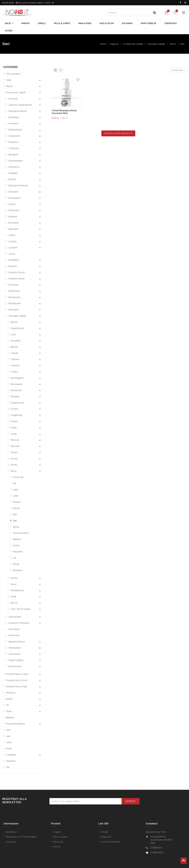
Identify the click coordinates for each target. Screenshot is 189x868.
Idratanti (13, 210)
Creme (16, 539)
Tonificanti (14, 142)
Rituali (16, 557)
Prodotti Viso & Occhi (17, 674)
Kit (7, 698)
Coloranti (13, 92)
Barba (9, 692)
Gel (15, 477)
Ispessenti (13, 222)
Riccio (173, 37)
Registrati (106, 830)
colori (9, 736)
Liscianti (12, 235)
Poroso (14, 452)
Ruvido (14, 571)
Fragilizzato (17, 408)
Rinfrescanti (14, 290)
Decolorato (16, 384)
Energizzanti (15, 191)
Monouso (11, 686)
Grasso (14, 415)
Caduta (14, 346)
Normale (15, 439)
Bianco (14, 315)
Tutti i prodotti (13, 67)
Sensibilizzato (17, 584)
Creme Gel (18, 470)
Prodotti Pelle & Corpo (17, 667)
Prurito (14, 458)
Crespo (14, 365)
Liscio (13, 328)
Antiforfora (14, 629)
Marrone (15, 433)
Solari (9, 705)
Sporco (14, 596)
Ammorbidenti (16, 154)
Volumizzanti (15, 610)
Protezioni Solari (16, 272)
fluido (9, 742)
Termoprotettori (21, 526)
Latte (16, 483)
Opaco (14, 446)
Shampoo (18, 563)
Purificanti (13, 278)
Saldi (9, 73)
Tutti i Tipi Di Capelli (20, 602)
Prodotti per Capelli (133, 37)
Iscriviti (131, 794)
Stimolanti (13, 303)
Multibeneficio (15, 123)
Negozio (115, 37)
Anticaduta (14, 622)
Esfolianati (14, 110)
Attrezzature (15, 641)
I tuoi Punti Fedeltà (110, 835)
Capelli (57, 825)
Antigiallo (13, 166)
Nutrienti (13, 259)
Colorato (15, 359)
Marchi (9, 79)
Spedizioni (11, 825)
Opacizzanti (14, 129)
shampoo (11, 754)
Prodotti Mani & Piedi (17, 680)
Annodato (16, 334)
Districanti (13, 185)
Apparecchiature (17, 635)
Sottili (13, 590)
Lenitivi (12, 228)
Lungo (14, 427)
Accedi (104, 825)
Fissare (12, 197)
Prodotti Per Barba (16, 717)
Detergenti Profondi (18, 179)
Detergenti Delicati (18, 104)
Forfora (15, 402)
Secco (14, 577)
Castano (15, 352)
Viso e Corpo (60, 830)
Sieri (182, 37)
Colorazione (14, 647)
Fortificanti (14, 204)
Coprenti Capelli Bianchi (20, 98)
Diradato (15, 390)
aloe (8, 723)
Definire (12, 173)
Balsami (17, 532)
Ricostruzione (15, 660)
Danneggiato (17, 371)
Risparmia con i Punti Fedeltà (21, 830)
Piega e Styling (16, 653)
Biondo (14, 340)
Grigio (14, 421)
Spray (16, 520)
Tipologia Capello (156, 37)
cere (8, 729)
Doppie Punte (17, 396)
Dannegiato (17, 377)
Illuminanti (13, 216)
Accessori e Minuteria (19, 616)
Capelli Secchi (17, 321)
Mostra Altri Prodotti (118, 127)
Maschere (18, 545)
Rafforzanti (14, 284)
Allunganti (13, 148)
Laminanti (13, 117)
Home (103, 37)
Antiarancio (14, 160)
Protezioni (13, 135)
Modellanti (14, 253)
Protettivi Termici (17, 266)
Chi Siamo (11, 835)
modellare (11, 748)
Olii (15, 551)
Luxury (12, 247)
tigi (8, 760)
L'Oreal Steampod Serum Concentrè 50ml (64, 105)
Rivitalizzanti (15, 297)
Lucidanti (13, 241)
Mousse (17, 495)
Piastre (16, 501)
